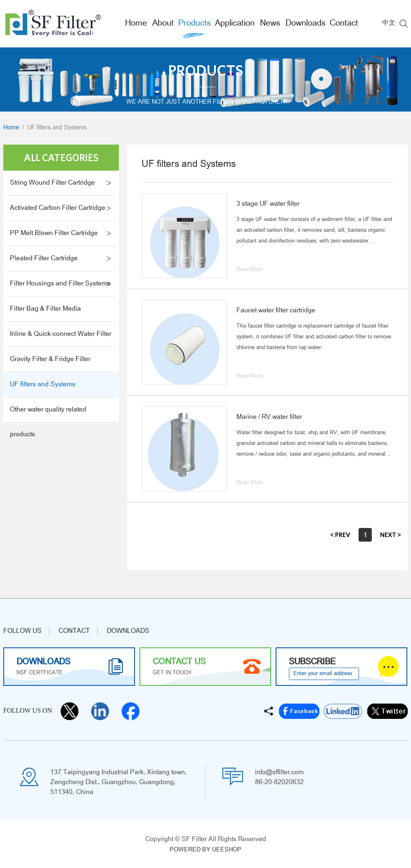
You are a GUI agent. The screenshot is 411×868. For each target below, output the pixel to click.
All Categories (61, 157)
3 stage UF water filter (268, 204)
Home (136, 24)
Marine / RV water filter (269, 417)
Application (235, 24)
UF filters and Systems (57, 128)
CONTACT (74, 631)
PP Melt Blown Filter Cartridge (54, 233)
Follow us (22, 631)
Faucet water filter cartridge (276, 311)
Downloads (306, 24)
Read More (249, 270)
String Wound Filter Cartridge (52, 183)
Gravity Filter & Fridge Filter (50, 359)
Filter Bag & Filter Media (45, 309)
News (270, 24)
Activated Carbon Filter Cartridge (58, 208)
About (163, 24)
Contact (344, 24)
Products (195, 24)
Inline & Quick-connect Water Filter (61, 334)
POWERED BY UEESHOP (205, 850)
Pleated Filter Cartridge (44, 259)
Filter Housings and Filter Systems (60, 284)
